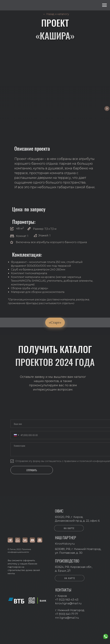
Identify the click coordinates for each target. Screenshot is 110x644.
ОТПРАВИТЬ (32, 470)
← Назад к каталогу (56, 14)
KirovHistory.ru (65, 544)
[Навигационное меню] (104, 5)
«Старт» (55, 322)
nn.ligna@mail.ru (67, 618)
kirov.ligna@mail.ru (68, 603)
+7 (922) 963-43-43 (67, 600)
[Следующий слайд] (107, 109)
